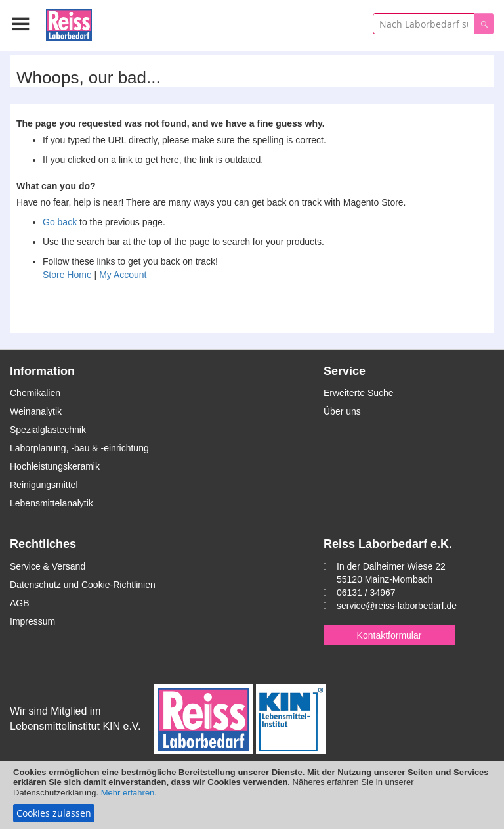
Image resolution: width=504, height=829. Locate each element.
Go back (60, 222)
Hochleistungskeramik (55, 466)
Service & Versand (48, 566)
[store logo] (69, 23)
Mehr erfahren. (129, 793)
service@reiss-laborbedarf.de (397, 606)
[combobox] (424, 24)
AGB (20, 603)
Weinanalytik (36, 411)
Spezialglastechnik (48, 430)
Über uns (342, 411)
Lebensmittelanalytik (52, 503)
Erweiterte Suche (359, 393)
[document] (252, 795)
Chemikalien (35, 393)
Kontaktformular (389, 635)
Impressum (32, 621)
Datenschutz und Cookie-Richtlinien (83, 585)
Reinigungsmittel (44, 485)
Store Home (67, 275)
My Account (123, 275)
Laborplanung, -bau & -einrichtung (79, 448)
